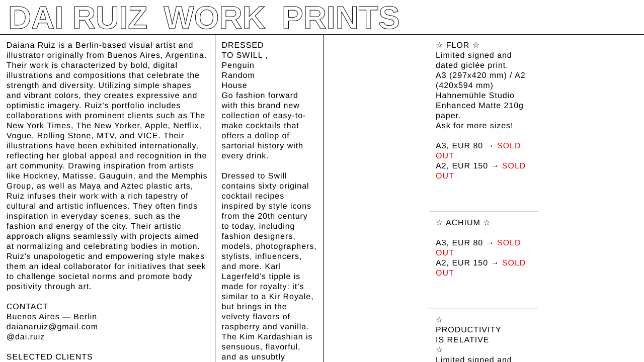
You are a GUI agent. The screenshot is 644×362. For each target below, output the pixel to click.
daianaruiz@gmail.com (52, 327)
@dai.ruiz (26, 337)
